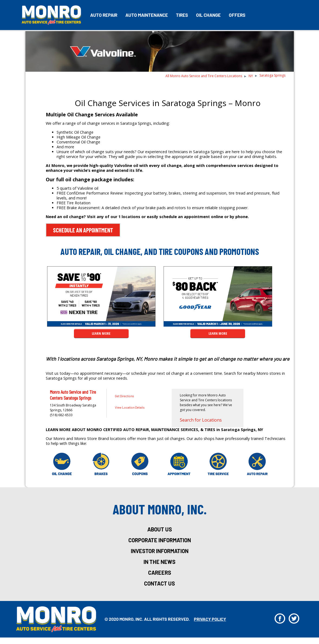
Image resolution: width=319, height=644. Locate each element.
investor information (160, 551)
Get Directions (124, 396)
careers (160, 573)
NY (251, 76)
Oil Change (208, 15)
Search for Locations (201, 420)
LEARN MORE (101, 333)
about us (160, 529)
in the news (159, 562)
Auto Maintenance (147, 15)
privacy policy (210, 619)
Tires (182, 15)
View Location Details (130, 407)
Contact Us (159, 583)
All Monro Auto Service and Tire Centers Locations (204, 76)
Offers (237, 15)
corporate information (160, 540)
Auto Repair (104, 15)
